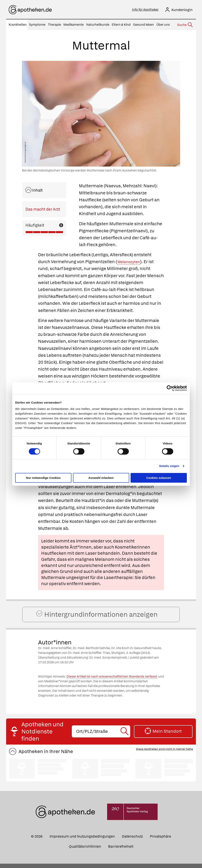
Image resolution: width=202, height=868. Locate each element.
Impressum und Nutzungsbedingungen (82, 841)
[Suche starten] (125, 736)
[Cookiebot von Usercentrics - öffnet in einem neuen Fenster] (170, 388)
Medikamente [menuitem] (73, 25)
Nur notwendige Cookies (43, 478)
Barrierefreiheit (121, 851)
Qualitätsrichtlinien (85, 851)
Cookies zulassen (159, 478)
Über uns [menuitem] (163, 25)
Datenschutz (132, 841)
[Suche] (185, 25)
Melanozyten (131, 262)
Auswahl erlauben (101, 478)
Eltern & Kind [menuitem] (121, 25)
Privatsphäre (160, 841)
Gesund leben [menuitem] (144, 25)
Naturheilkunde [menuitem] (98, 25)
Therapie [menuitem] (54, 25)
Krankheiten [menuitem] (18, 25)
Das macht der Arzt (43, 209)
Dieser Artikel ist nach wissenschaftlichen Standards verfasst (112, 681)
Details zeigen (169, 466)
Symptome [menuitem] (37, 25)
